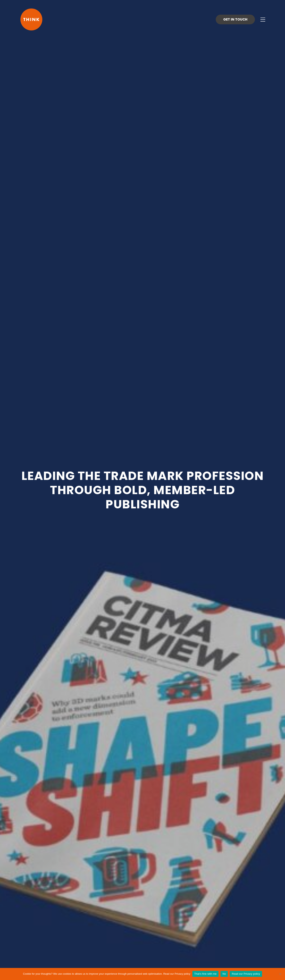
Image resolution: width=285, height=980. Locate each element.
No (224, 974)
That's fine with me (206, 974)
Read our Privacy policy (177, 974)
